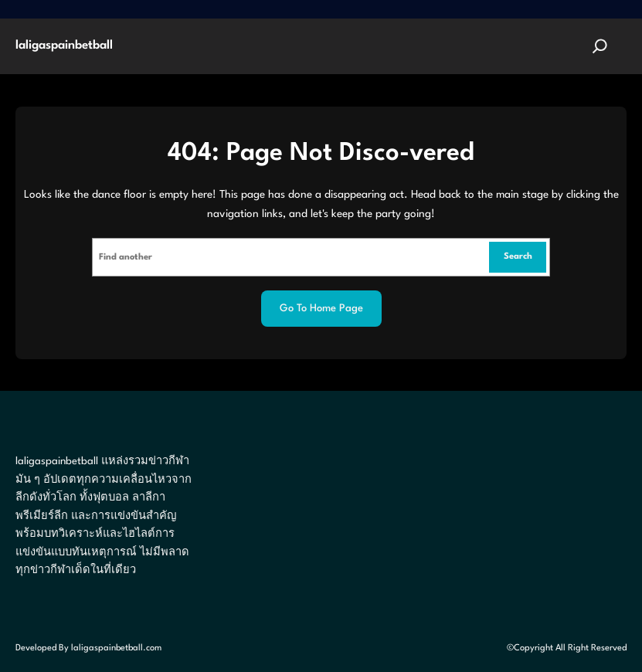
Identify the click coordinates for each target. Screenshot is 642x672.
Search (518, 256)
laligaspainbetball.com (116, 648)
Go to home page (321, 309)
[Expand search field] (600, 46)
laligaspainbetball (64, 46)
